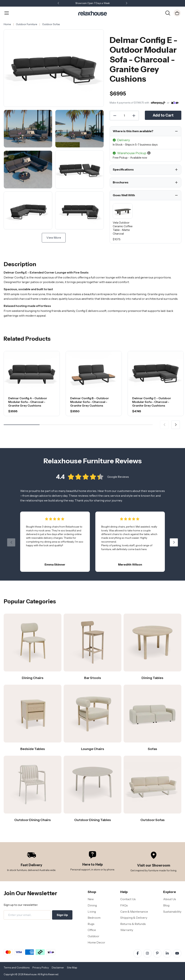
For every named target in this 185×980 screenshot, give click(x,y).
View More (54, 238)
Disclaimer (58, 968)
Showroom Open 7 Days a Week (93, 3)
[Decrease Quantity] (115, 116)
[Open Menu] (7, 13)
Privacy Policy (41, 968)
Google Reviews (118, 480)
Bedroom (94, 918)
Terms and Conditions (17, 968)
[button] (127, 3)
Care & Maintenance (134, 912)
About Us (170, 899)
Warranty (127, 930)
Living (92, 912)
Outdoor (94, 936)
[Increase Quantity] (134, 116)
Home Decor (96, 942)
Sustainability (172, 912)
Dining (92, 905)
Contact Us (128, 899)
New (91, 899)
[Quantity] (124, 116)
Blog (166, 905)
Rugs (91, 924)
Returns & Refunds (133, 924)
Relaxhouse (30, 974)
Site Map (72, 968)
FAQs (124, 905)
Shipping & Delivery (134, 918)
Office (92, 930)
